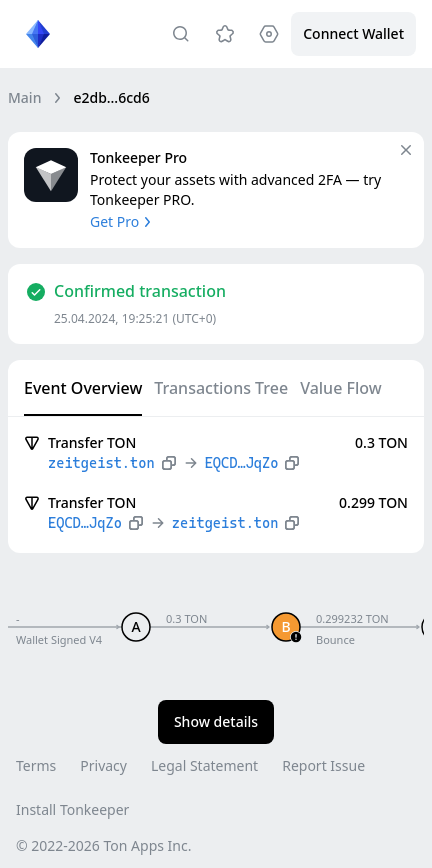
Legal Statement (204, 765)
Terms (36, 765)
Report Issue (323, 765)
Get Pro (122, 221)
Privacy (103, 765)
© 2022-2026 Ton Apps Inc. (103, 845)
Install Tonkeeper (72, 809)
